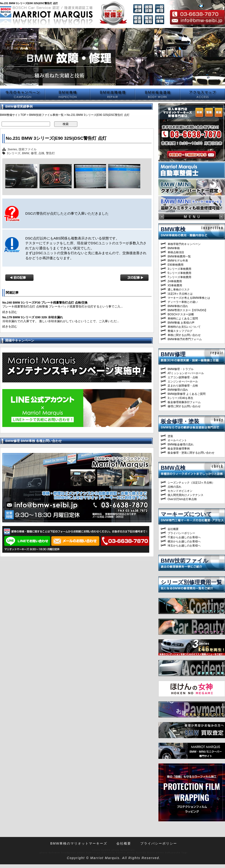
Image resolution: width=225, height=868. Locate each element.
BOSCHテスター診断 (181, 314)
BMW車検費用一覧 (179, 256)
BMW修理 (173, 354)
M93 (108, 850)
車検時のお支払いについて (184, 327)
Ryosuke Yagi (178, 852)
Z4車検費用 (175, 281)
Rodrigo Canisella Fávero (108, 852)
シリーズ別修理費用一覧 (191, 582)
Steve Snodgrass (64, 852)
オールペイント (177, 440)
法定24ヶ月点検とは (180, 294)
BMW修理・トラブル (181, 369)
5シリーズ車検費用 (179, 273)
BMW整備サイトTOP (13, 115)
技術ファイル (28, 149)
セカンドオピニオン (180, 491)
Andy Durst (147, 852)
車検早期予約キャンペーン (184, 244)
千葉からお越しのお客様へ (184, 537)
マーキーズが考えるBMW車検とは (189, 298)
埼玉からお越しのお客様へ (184, 546)
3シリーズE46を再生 (180, 398)
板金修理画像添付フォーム (184, 402)
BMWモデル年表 (178, 261)
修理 (34, 153)
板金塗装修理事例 (179, 449)
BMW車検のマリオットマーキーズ (79, 843)
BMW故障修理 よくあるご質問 (187, 394)
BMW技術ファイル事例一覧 (46, 115)
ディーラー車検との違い (183, 302)
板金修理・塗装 (180, 421)
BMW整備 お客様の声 (181, 323)
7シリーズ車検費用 (179, 277)
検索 (66, 124)
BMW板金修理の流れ (181, 444)
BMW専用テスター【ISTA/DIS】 (188, 310)
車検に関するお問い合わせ (184, 335)
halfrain (129, 850)
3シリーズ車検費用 (179, 269)
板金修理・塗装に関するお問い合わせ (191, 453)
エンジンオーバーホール (183, 381)
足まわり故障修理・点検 (183, 386)
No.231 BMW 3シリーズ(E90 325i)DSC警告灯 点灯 (56, 138)
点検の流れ (174, 487)
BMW (26, 153)
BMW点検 (173, 468)
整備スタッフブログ (180, 331)
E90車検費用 (176, 265)
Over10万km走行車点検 (182, 499)
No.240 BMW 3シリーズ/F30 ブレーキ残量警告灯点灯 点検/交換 (45, 303)
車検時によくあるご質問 (183, 319)
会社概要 (173, 529)
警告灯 (50, 153)
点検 (41, 153)
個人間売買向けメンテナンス (186, 495)
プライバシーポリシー (181, 533)
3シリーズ (14, 153)
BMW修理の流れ (178, 390)
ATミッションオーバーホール (186, 373)
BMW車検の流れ (178, 306)
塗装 (170, 436)
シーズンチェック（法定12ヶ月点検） (191, 483)
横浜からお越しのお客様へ (184, 541)
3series (12, 149)
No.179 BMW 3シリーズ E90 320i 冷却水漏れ (33, 317)
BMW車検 (173, 229)
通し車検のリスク (179, 290)
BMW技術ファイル (185, 561)
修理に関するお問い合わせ (184, 406)
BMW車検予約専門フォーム (185, 339)
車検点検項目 (176, 252)
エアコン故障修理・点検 (183, 377)
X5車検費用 (175, 285)
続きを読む (10, 312)
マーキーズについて (186, 514)
